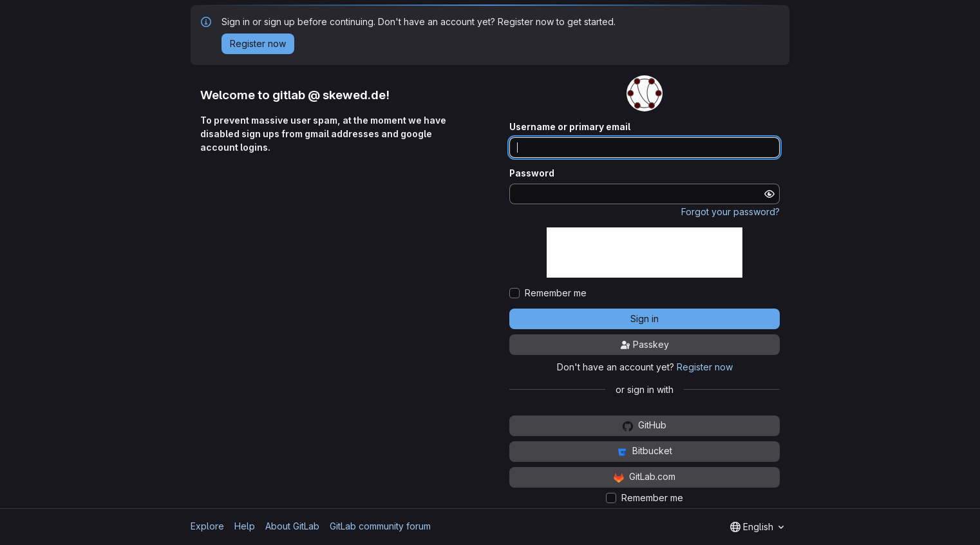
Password (532, 173)
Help (245, 526)
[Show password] (769, 194)
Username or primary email (570, 127)
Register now (705, 367)
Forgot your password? (730, 212)
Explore (207, 526)
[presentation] (645, 253)
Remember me (556, 293)
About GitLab (292, 526)
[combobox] (757, 527)
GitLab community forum (380, 526)
